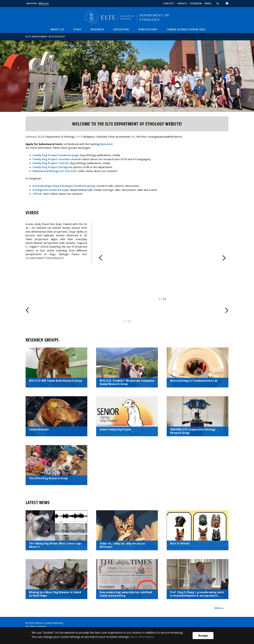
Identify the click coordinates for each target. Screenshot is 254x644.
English (44, 3)
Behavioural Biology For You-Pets (55, 171)
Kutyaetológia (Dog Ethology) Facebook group (64, 186)
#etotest (107, 144)
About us (57, 29)
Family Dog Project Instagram (52, 167)
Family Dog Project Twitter (51, 163)
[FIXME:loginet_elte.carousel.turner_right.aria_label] (224, 258)
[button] (218, 3)
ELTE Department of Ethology (45, 36)
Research (97, 29)
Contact (169, 3)
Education (121, 29)
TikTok (37, 194)
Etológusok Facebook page (51, 190)
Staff (77, 29)
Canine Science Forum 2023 (186, 29)
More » (219, 608)
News (208, 3)
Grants (182, 3)
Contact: (31, 137)
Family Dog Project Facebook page (56, 155)
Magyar (32, 3)
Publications (148, 29)
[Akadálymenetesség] (227, 3)
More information (142, 637)
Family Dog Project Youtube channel (57, 159)
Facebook (196, 3)
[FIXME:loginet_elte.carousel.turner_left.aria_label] (101, 258)
